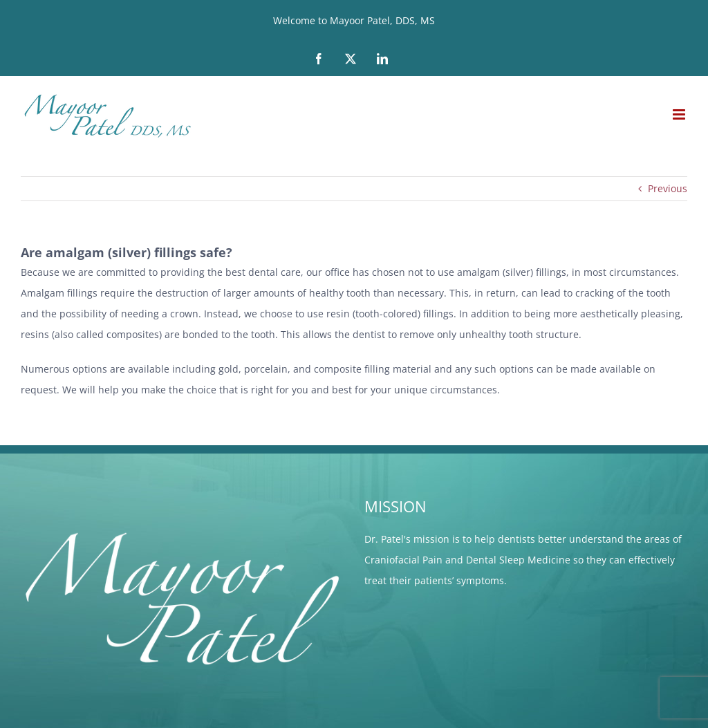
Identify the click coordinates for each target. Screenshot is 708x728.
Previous (668, 188)
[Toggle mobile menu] (680, 114)
